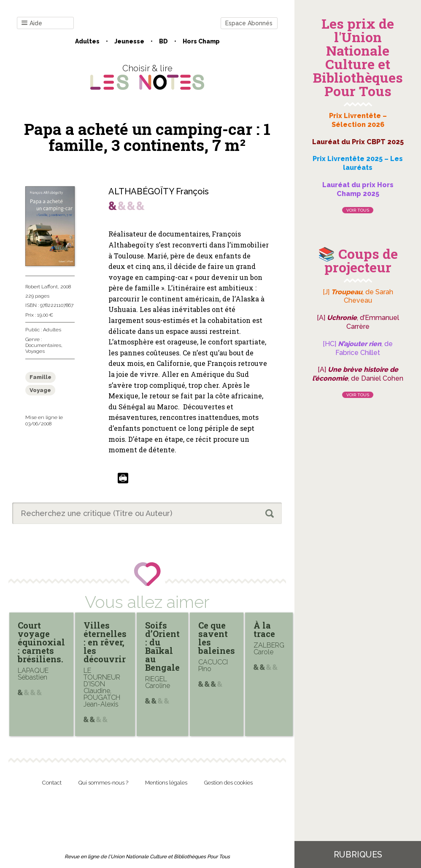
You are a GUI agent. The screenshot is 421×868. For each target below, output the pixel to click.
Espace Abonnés (249, 23)
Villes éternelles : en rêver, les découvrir (105, 642)
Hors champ (201, 41)
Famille (40, 377)
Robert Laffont (42, 287)
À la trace (264, 629)
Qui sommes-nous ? (103, 783)
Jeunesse (129, 41)
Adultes (87, 41)
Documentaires (43, 345)
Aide (32, 23)
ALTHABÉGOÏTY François (159, 191)
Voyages (35, 351)
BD (163, 41)
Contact (52, 783)
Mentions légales (166, 783)
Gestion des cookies (228, 783)
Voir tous (358, 210)
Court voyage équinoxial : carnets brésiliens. (41, 642)
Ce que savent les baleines (217, 638)
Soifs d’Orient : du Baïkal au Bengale (162, 646)
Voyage (40, 390)
